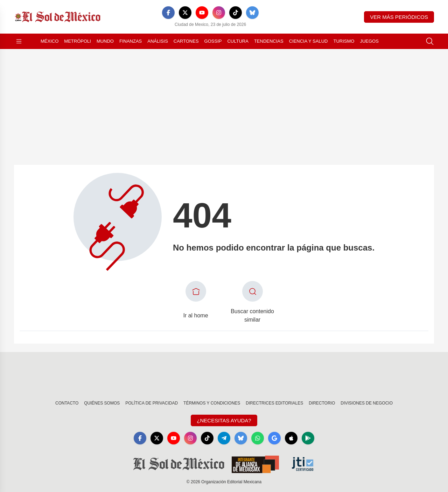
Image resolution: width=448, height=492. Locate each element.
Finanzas (131, 41)
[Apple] (291, 438)
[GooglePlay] (308, 438)
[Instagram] (219, 13)
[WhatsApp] (258, 438)
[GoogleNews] (274, 438)
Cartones (186, 41)
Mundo (105, 41)
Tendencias (269, 41)
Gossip (213, 41)
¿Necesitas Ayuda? (224, 420)
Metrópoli (78, 41)
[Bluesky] (252, 13)
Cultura (238, 41)
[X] (185, 13)
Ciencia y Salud (309, 41)
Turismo (344, 41)
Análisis (158, 41)
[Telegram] (224, 438)
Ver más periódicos (399, 17)
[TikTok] (236, 13)
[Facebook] (168, 13)
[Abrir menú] (19, 41)
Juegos (369, 41)
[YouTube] (202, 13)
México (50, 41)
